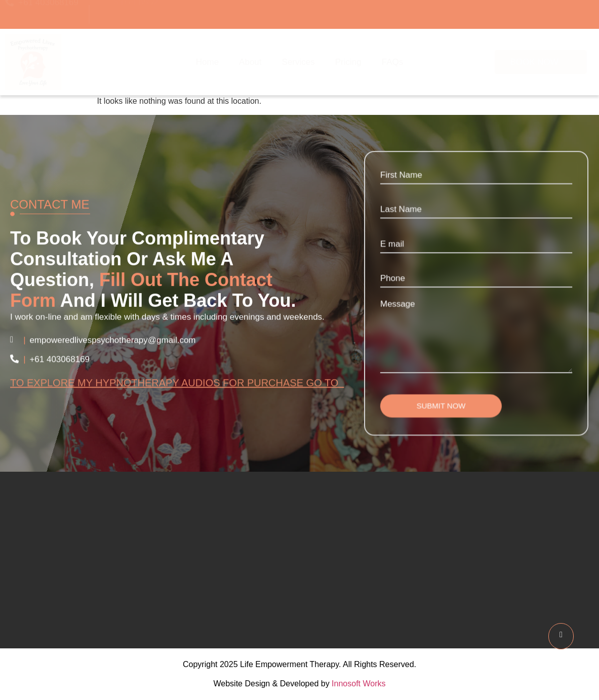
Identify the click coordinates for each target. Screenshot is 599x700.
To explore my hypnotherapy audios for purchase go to (177, 387)
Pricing (348, 62)
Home (207, 62)
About (250, 62)
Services (298, 62)
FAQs (393, 62)
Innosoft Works (358, 684)
